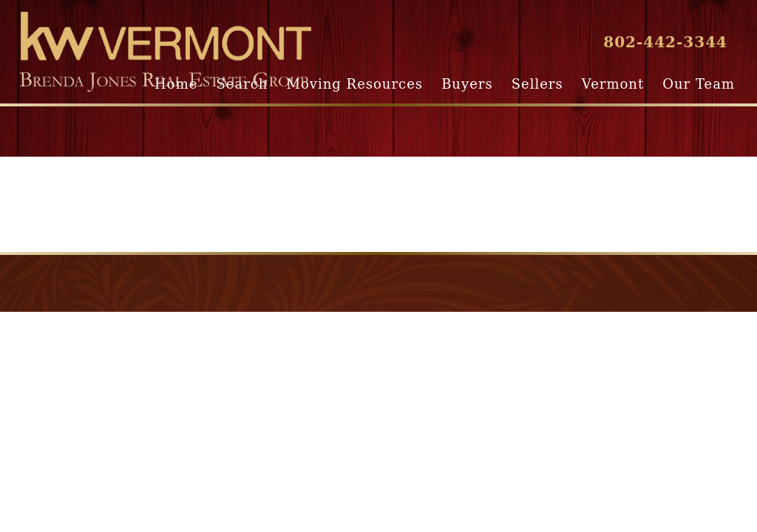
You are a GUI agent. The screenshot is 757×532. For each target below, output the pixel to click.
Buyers (467, 84)
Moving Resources (355, 84)
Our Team (699, 84)
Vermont (613, 84)
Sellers (537, 84)
